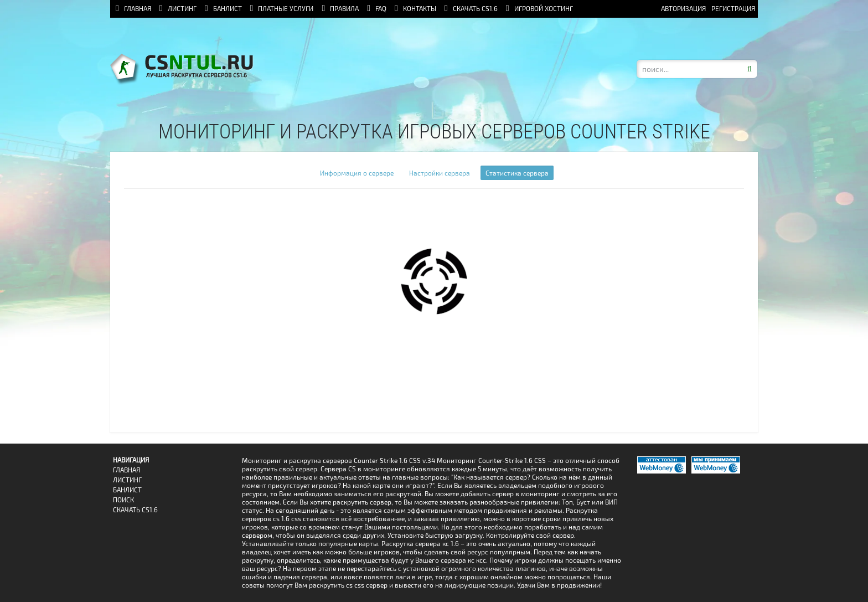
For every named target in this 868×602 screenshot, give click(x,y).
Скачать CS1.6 (135, 510)
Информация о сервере (357, 173)
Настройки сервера (440, 173)
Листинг (127, 480)
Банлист (127, 490)
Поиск (123, 500)
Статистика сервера (517, 173)
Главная (126, 470)
